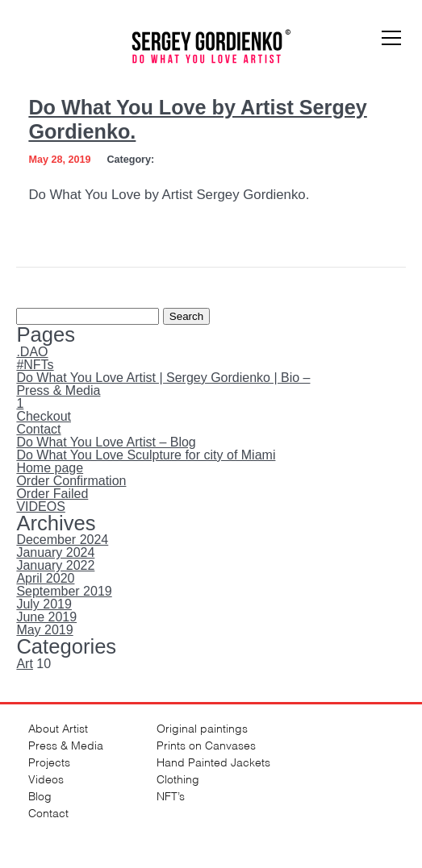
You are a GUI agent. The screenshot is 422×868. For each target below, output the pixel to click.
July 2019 (44, 604)
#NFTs (35, 365)
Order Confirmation (71, 481)
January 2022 (55, 565)
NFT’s (171, 795)
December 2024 (62, 540)
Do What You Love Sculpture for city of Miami (146, 455)
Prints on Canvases (206, 744)
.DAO (32, 352)
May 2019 (44, 630)
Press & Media (58, 390)
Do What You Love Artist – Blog (106, 442)
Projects (49, 761)
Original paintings (202, 727)
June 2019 (46, 617)
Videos (46, 778)
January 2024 (55, 552)
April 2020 (45, 578)
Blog (40, 795)
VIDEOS (40, 507)
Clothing (178, 778)
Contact (38, 429)
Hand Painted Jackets (213, 761)
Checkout (44, 416)
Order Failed (52, 494)
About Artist (58, 727)
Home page (50, 468)
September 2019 (64, 591)
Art (24, 664)
